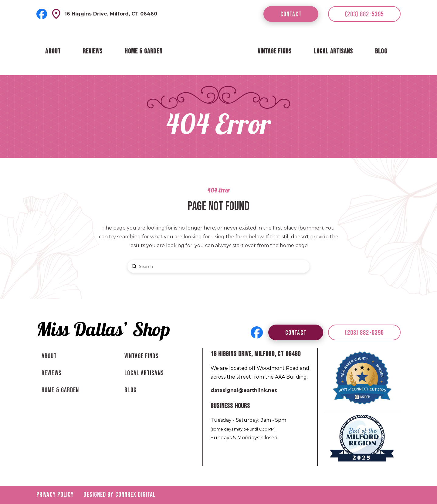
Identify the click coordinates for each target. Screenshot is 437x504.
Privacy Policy (55, 495)
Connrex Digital (136, 495)
